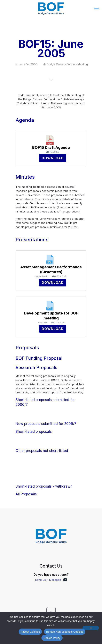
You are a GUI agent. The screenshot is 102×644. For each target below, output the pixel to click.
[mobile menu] (96, 8)
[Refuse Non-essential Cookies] (91, 628)
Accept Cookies (30, 632)
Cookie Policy (52, 638)
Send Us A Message (48, 580)
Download (53, 158)
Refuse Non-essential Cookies (65, 632)
